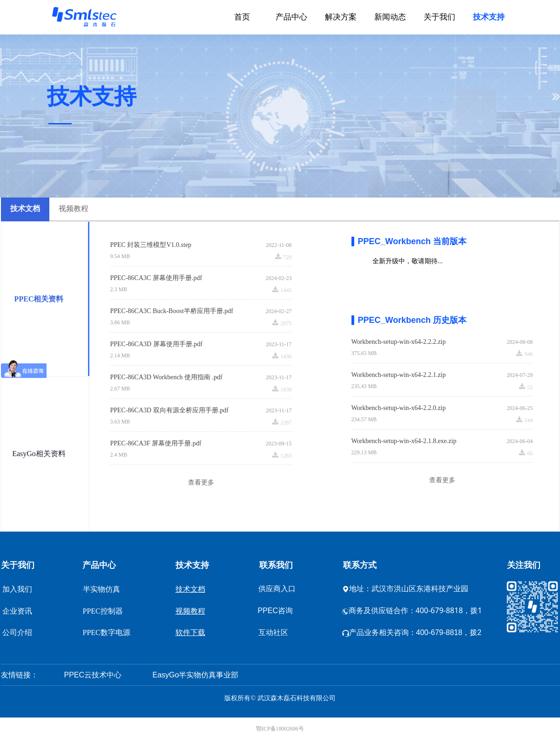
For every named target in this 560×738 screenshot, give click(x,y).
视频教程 (74, 208)
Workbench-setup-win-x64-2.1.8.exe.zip (404, 441)
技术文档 (25, 208)
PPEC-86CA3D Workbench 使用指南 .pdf (166, 377)
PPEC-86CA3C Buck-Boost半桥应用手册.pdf (172, 311)
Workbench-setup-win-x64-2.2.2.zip (399, 342)
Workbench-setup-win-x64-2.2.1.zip (399, 375)
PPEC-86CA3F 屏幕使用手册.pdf (156, 443)
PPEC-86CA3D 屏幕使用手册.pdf (156, 344)
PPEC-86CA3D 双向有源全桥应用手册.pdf (169, 410)
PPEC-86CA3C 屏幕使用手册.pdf (156, 278)
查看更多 (201, 482)
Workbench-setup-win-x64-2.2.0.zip (399, 408)
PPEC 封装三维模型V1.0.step (151, 245)
